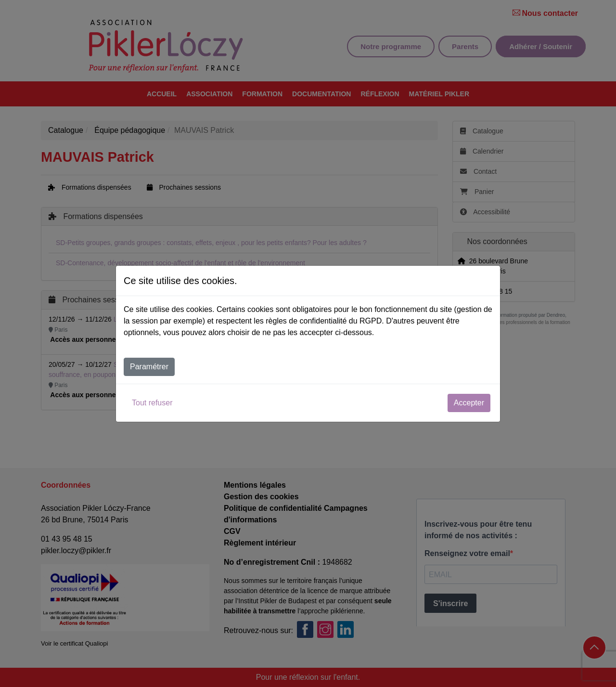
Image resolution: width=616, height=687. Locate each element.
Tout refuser (152, 403)
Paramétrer (149, 367)
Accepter (469, 403)
